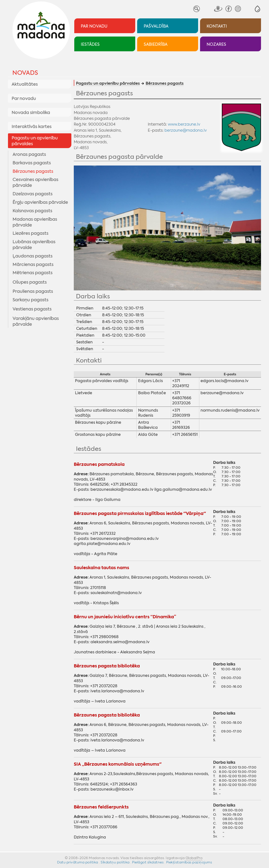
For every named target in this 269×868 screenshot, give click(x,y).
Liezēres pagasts (30, 233)
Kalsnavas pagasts (32, 211)
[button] (258, 9)
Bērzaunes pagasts (33, 171)
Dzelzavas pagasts (33, 194)
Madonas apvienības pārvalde (35, 222)
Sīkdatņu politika (115, 862)
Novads (25, 73)
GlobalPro (194, 858)
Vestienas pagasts (32, 309)
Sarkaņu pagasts (30, 300)
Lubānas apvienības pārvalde (34, 245)
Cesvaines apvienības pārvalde (35, 182)
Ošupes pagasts (30, 282)
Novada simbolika (31, 113)
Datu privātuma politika (78, 862)
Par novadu (24, 98)
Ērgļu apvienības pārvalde (40, 202)
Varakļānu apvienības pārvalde (36, 321)
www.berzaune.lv (184, 124)
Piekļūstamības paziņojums (189, 862)
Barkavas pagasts (32, 163)
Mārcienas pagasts (33, 264)
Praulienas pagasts (33, 291)
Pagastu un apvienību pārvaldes (35, 141)
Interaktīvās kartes (32, 127)
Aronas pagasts (29, 154)
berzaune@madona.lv (186, 130)
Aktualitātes (25, 84)
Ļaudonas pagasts (33, 256)
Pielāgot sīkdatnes (148, 862)
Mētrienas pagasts (33, 273)
